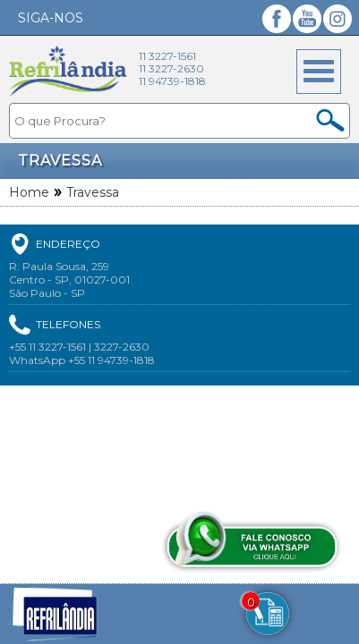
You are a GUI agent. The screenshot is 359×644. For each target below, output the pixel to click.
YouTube (307, 19)
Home (29, 192)
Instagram (338, 19)
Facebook (277, 19)
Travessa (93, 192)
